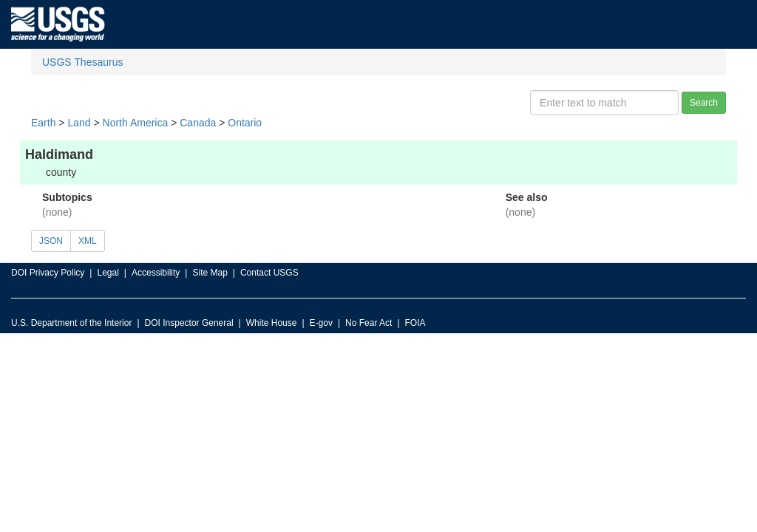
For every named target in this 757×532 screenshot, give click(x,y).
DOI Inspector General (189, 323)
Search (704, 103)
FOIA (415, 323)
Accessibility (156, 273)
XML (88, 241)
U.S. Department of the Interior (71, 323)
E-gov (321, 323)
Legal (108, 273)
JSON (51, 241)
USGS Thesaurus (82, 62)
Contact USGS (269, 273)
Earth (43, 123)
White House (272, 323)
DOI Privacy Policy (48, 273)
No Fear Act (369, 323)
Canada (198, 123)
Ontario (245, 123)
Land (79, 123)
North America (136, 123)
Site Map (210, 273)
